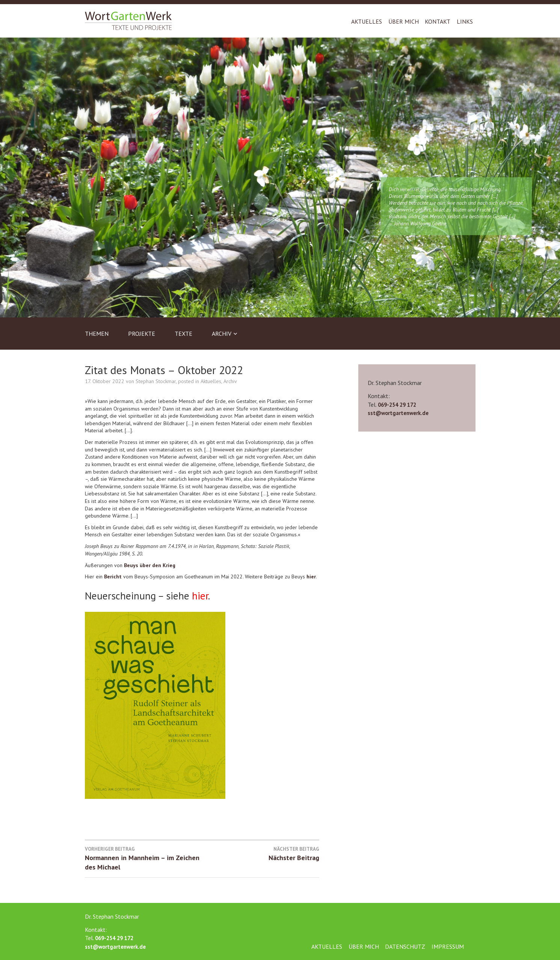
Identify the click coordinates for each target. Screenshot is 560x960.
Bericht (113, 577)
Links (465, 21)
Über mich (404, 21)
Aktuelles (367, 21)
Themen (97, 334)
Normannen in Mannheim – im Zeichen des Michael (143, 859)
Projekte (142, 334)
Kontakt (438, 21)
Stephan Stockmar (156, 381)
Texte (183, 334)
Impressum (448, 946)
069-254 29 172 (397, 405)
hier (311, 577)
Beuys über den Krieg (150, 565)
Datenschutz (405, 946)
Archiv (222, 334)
